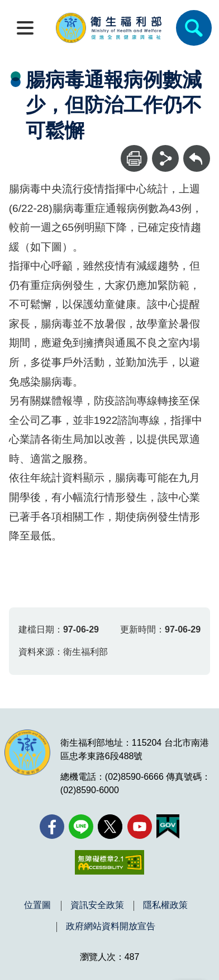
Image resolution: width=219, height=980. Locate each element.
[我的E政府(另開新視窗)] (168, 827)
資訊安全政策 (97, 905)
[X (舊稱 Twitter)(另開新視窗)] (110, 827)
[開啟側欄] (25, 28)
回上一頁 (197, 150)
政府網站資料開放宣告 (111, 926)
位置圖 (37, 905)
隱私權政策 (165, 905)
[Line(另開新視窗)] (81, 827)
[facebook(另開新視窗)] (52, 827)
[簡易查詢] (194, 28)
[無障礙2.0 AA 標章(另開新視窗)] (109, 862)
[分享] (165, 158)
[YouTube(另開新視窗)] (140, 827)
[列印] (134, 158)
